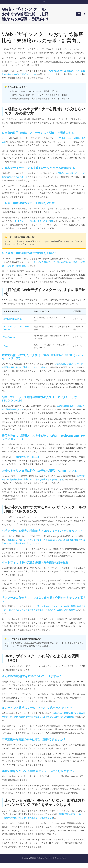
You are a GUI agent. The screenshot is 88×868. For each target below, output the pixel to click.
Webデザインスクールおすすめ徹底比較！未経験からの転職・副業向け (27, 17)
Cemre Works (61, 863)
